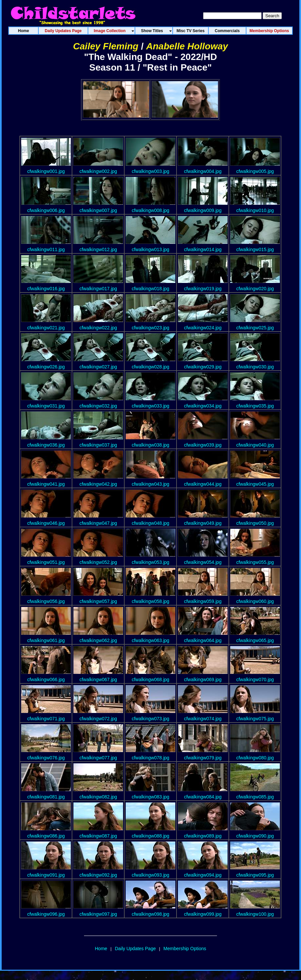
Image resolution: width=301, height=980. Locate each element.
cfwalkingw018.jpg (150, 289)
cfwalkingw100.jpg (255, 914)
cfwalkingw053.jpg (150, 562)
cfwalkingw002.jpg (98, 171)
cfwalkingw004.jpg (203, 171)
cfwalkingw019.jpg (203, 289)
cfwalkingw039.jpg (203, 445)
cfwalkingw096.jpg (46, 914)
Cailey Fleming (106, 46)
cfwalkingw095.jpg (255, 875)
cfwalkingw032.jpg (98, 406)
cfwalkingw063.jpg (150, 640)
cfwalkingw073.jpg (150, 719)
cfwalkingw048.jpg (150, 523)
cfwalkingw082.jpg (98, 797)
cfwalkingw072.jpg (98, 719)
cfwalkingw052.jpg (98, 562)
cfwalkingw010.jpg (255, 210)
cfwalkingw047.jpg (98, 523)
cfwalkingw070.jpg (255, 680)
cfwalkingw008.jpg (150, 210)
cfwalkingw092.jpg (98, 875)
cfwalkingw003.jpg (150, 171)
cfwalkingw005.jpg (255, 171)
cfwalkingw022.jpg (98, 328)
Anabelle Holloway (187, 46)
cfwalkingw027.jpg (98, 367)
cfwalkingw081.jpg (46, 797)
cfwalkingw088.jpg (150, 836)
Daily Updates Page (135, 949)
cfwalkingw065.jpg (255, 640)
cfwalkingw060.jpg (255, 601)
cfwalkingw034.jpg (203, 406)
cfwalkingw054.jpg (203, 562)
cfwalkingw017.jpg (98, 289)
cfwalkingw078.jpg (150, 758)
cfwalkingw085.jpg (255, 797)
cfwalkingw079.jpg (203, 758)
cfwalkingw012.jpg (98, 249)
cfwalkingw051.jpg (46, 562)
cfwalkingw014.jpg (203, 249)
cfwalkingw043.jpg (150, 484)
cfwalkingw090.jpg (255, 836)
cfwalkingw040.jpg (255, 445)
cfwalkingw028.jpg (150, 367)
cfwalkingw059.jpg (203, 601)
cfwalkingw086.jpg (46, 836)
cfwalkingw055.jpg (255, 562)
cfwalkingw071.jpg (46, 719)
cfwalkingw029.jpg (203, 367)
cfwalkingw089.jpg (203, 836)
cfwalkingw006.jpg (46, 210)
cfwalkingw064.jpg (203, 640)
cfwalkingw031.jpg (46, 406)
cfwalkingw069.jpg (203, 680)
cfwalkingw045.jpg (255, 484)
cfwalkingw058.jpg (150, 601)
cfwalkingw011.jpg (46, 249)
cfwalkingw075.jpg (255, 719)
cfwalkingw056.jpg (46, 601)
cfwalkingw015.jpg (255, 249)
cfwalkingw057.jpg (98, 601)
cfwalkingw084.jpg (203, 797)
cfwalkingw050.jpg (255, 523)
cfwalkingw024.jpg (203, 328)
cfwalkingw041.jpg (46, 484)
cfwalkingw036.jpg (46, 445)
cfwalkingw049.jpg (203, 523)
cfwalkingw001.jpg (46, 171)
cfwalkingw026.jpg (46, 367)
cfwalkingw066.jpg (46, 680)
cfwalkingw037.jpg (98, 445)
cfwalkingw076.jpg (46, 758)
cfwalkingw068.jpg (150, 680)
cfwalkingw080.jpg (255, 758)
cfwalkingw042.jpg (98, 484)
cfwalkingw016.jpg (46, 289)
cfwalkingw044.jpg (203, 484)
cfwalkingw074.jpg (203, 719)
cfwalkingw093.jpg (150, 875)
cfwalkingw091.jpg (46, 875)
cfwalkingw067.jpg (98, 680)
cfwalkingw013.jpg (150, 249)
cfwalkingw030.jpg (255, 367)
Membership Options (185, 949)
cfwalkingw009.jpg (203, 210)
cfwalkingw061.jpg (46, 640)
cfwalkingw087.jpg (98, 836)
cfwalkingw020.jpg (255, 289)
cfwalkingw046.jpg (46, 523)
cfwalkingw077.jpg (98, 758)
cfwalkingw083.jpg (150, 797)
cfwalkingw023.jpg (150, 328)
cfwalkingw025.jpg (255, 328)
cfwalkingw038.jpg (150, 445)
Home (101, 949)
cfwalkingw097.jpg (98, 914)
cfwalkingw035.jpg (255, 406)
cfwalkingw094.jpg (203, 875)
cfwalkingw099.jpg (203, 914)
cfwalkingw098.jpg (150, 914)
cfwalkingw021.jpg (46, 328)
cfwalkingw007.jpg (98, 210)
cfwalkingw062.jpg (98, 640)
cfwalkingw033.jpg (150, 406)
